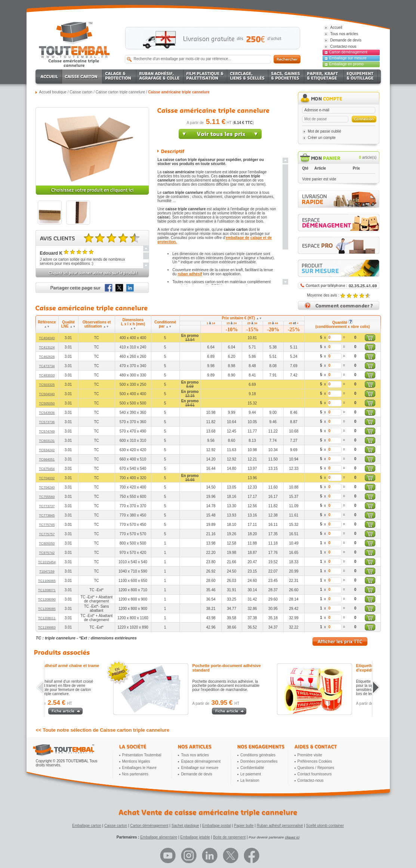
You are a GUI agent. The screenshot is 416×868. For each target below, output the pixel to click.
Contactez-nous (311, 780)
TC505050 (47, 403)
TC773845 (47, 515)
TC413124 (47, 347)
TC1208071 (47, 590)
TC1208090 (47, 599)
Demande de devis (196, 774)
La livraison (250, 780)
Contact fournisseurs (315, 774)
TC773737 (47, 506)
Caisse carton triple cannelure (120, 92)
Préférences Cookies (315, 761)
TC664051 (47, 459)
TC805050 (47, 543)
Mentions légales (136, 761)
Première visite (310, 755)
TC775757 (47, 534)
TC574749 (47, 431)
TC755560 (47, 497)
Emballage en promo (346, 64)
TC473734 (47, 366)
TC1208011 (47, 618)
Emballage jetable (195, 837)
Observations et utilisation (97, 324)
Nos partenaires (135, 774)
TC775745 (47, 525)
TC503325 (47, 385)
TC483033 (47, 375)
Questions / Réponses (316, 768)
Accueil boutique (53, 92)
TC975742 (47, 553)
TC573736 (47, 422)
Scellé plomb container (325, 826)
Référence (47, 324)
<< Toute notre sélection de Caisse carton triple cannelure (103, 730)
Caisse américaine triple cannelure (179, 92)
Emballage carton (87, 826)
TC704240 (47, 487)
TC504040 (47, 394)
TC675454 (47, 469)
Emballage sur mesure (348, 58)
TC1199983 (47, 627)
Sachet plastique (185, 826)
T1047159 (47, 571)
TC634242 (47, 450)
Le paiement (251, 774)
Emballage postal (217, 826)
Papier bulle (244, 826)
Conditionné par (165, 324)
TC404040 (47, 338)
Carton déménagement (348, 52)
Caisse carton (81, 92)
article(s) (368, 157)
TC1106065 (47, 581)
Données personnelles (259, 761)
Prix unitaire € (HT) (242, 318)
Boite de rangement (229, 837)
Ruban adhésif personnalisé (280, 826)
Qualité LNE (69, 324)
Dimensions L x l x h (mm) (133, 324)
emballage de (238, 238)
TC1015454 (47, 562)
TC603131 (47, 441)
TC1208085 (47, 609)
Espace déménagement (201, 761)
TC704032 (47, 478)
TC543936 (47, 413)
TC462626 (47, 357)
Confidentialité (252, 768)
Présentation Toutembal (142, 755)
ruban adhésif (190, 274)
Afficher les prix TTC (340, 641)
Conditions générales (258, 755)
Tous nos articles (195, 755)
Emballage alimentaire (159, 837)
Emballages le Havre (139, 768)
